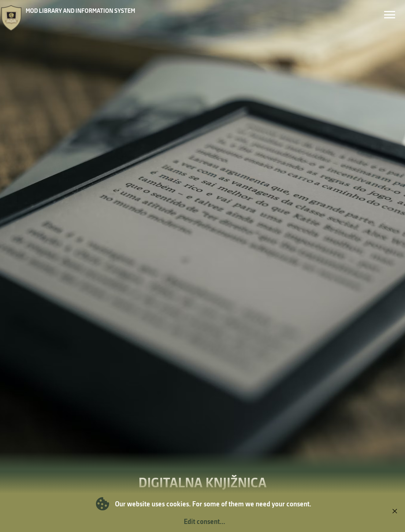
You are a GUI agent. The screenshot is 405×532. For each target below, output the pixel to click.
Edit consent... (205, 521)
